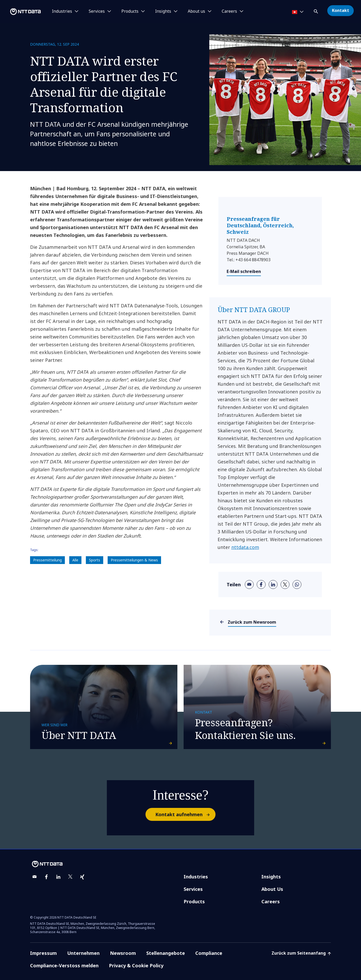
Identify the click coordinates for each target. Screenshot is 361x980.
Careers (271, 893)
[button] (316, 10)
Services (193, 881)
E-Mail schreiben (244, 271)
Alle (75, 560)
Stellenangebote (166, 945)
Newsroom (123, 945)
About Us (272, 881)
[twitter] (285, 584)
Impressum (43, 945)
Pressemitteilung (47, 560)
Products (194, 893)
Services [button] (97, 11)
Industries (196, 868)
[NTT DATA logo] (21, 12)
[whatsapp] (297, 584)
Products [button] (130, 11)
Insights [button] (163, 11)
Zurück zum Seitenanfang (301, 945)
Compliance (209, 945)
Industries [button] (62, 11)
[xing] (82, 869)
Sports (95, 560)
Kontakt (341, 10)
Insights (271, 868)
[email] (249, 584)
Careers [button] (229, 11)
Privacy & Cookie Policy (136, 957)
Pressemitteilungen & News (134, 560)
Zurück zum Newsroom (252, 622)
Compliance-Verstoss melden (64, 957)
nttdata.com (245, 547)
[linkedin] (273, 584)
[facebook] (261, 584)
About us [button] (196, 11)
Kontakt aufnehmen (185, 806)
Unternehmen (83, 945)
